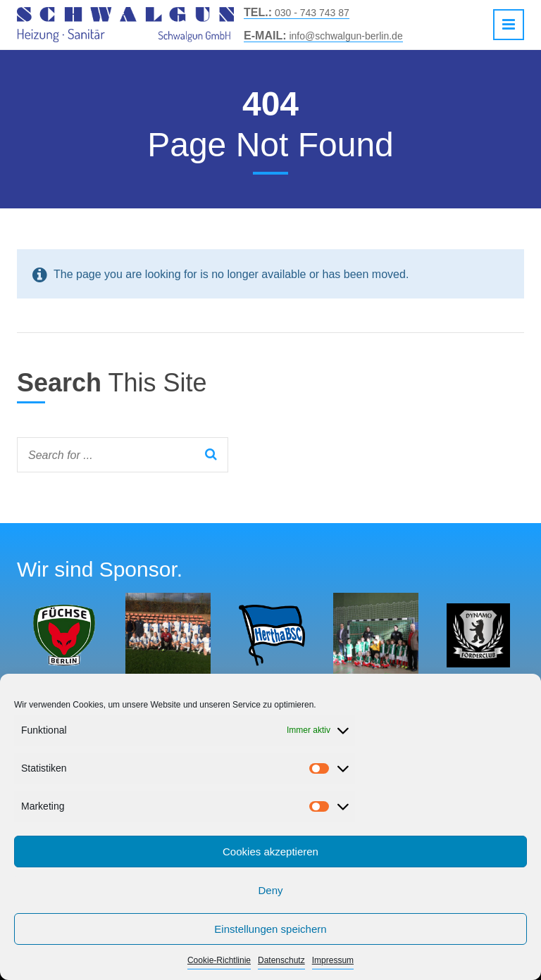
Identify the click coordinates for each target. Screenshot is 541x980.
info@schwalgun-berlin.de (323, 36)
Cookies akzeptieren (270, 852)
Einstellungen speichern (270, 929)
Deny (270, 890)
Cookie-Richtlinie (219, 960)
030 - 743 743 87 (297, 13)
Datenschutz (281, 960)
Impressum (333, 960)
